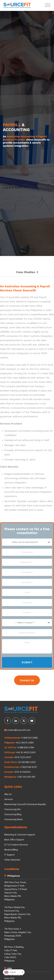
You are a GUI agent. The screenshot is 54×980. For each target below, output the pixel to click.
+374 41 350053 (22, 772)
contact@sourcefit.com (17, 730)
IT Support (10, 855)
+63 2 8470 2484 (25, 743)
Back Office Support (14, 840)
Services (9, 799)
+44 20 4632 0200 (26, 752)
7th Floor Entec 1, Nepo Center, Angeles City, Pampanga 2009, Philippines (18, 934)
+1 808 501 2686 (29, 738)
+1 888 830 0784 (26, 748)
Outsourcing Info (13, 809)
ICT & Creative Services (16, 845)
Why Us (8, 794)
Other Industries (12, 860)
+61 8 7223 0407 (23, 757)
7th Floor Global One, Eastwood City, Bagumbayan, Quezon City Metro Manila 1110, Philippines (17, 914)
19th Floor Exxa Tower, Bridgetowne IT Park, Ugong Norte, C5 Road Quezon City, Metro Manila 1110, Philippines (16, 891)
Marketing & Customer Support (20, 835)
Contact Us (27, 680)
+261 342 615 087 (26, 777)
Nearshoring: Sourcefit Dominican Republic (25, 804)
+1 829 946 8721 (28, 767)
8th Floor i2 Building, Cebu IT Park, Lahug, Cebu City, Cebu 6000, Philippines (14, 954)
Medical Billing (11, 850)
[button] (27, 272)
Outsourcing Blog (13, 814)
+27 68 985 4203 (27, 762)
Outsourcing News (14, 819)
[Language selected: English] (14, 972)
